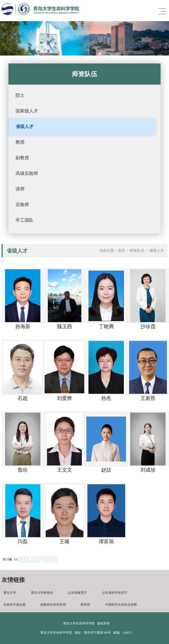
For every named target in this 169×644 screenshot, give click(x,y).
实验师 (22, 205)
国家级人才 (27, 111)
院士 (20, 95)
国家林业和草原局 (53, 605)
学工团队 (25, 220)
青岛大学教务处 (42, 593)
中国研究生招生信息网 (121, 605)
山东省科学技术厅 (115, 593)
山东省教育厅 (77, 593)
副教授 (22, 158)
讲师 (20, 189)
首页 (121, 251)
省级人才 (25, 127)
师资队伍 (137, 251)
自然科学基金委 (15, 605)
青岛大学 (10, 593)
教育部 (85, 605)
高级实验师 (27, 173)
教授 (20, 142)
